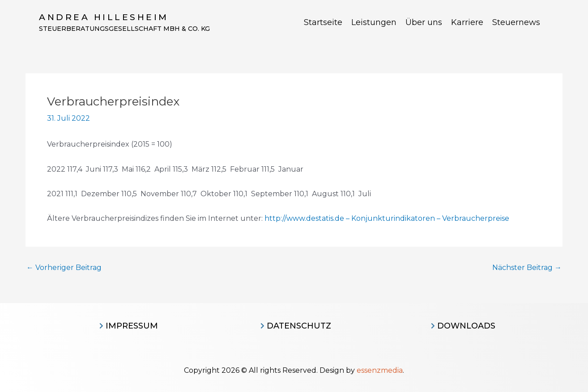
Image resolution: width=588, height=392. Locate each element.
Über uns (424, 22)
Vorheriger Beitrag (64, 268)
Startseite (323, 22)
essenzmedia (380, 370)
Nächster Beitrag (527, 268)
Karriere (467, 22)
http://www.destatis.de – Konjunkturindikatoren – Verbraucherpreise (387, 218)
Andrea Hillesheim (104, 17)
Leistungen (374, 22)
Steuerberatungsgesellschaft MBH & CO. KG (124, 29)
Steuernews (516, 22)
